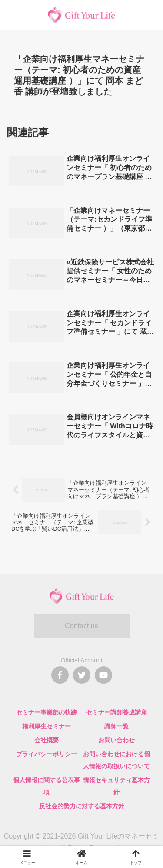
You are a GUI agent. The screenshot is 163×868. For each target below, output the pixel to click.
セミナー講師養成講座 (116, 712)
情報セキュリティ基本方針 (116, 786)
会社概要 (47, 740)
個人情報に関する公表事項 (47, 786)
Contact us (81, 626)
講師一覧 (116, 726)
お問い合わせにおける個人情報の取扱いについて (116, 760)
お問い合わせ (116, 740)
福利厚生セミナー (47, 726)
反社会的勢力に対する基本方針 (82, 806)
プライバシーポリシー (47, 754)
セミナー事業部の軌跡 (47, 712)
